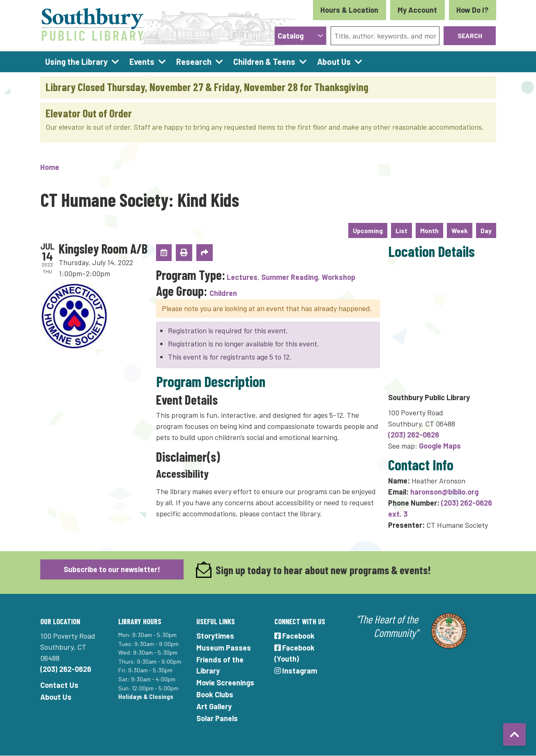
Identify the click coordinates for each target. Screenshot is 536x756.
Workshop (338, 277)
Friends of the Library (220, 665)
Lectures (242, 277)
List (401, 230)
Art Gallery (214, 706)
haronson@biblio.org (444, 492)
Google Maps (440, 446)
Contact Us (59, 685)
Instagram (296, 671)
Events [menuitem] (142, 62)
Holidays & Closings (146, 697)
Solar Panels (217, 718)
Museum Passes (224, 648)
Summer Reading (290, 277)
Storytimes (215, 636)
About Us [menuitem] (334, 62)
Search (470, 36)
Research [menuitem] (194, 62)
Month (429, 230)
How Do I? (472, 10)
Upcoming (368, 230)
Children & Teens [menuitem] (264, 62)
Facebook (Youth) (295, 653)
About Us (56, 697)
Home (50, 167)
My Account (417, 10)
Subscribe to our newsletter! (112, 569)
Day (486, 230)
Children (223, 293)
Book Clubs (215, 694)
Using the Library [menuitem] (76, 62)
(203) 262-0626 (414, 435)
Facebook (295, 636)
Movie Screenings (225, 683)
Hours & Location (349, 10)
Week (460, 230)
